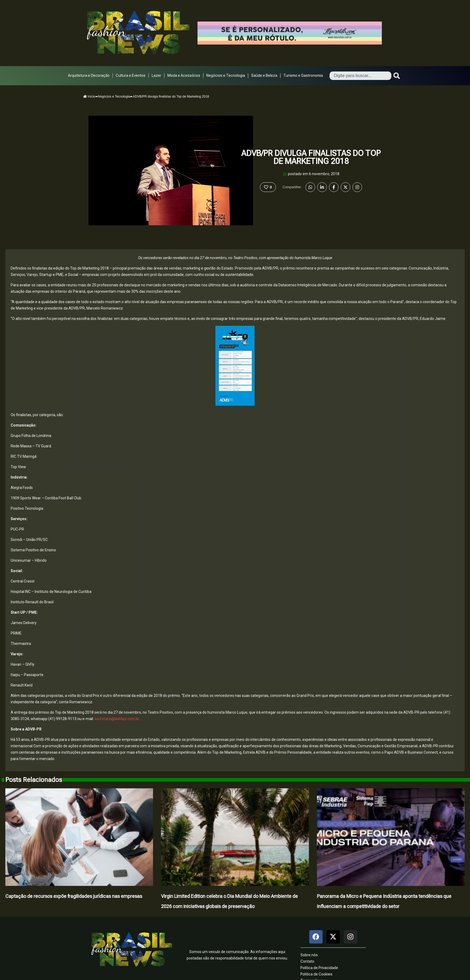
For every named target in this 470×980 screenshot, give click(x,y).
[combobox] (360, 76)
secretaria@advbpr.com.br (117, 719)
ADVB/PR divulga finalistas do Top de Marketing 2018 (311, 157)
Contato (307, 961)
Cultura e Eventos (131, 75)
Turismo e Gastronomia (303, 75)
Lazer (156, 75)
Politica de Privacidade (319, 968)
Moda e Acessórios (184, 75)
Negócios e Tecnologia (226, 75)
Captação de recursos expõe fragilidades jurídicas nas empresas (74, 896)
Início (89, 97)
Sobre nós (309, 955)
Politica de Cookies (316, 974)
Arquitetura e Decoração (89, 75)
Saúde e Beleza (264, 75)
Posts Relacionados (34, 780)
